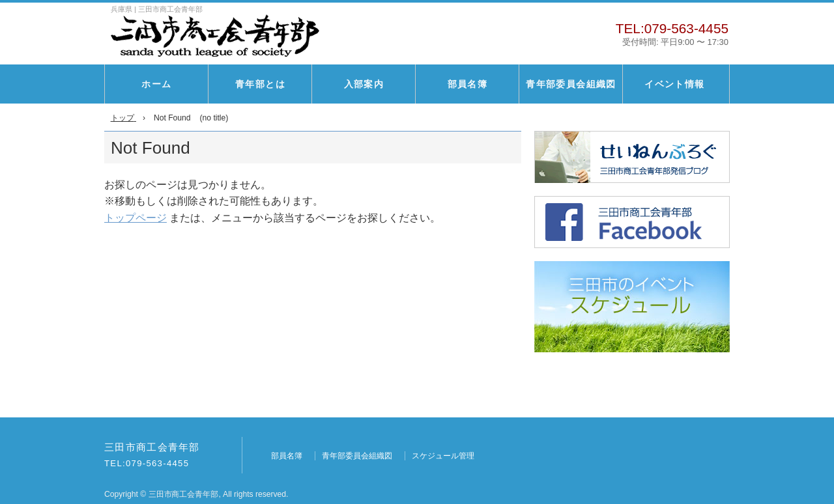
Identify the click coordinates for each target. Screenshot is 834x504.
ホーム (156, 84)
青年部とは (260, 84)
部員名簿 (468, 84)
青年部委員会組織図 (571, 84)
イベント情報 (674, 84)
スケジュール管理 (443, 456)
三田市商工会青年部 (152, 447)
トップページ (136, 218)
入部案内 (364, 84)
